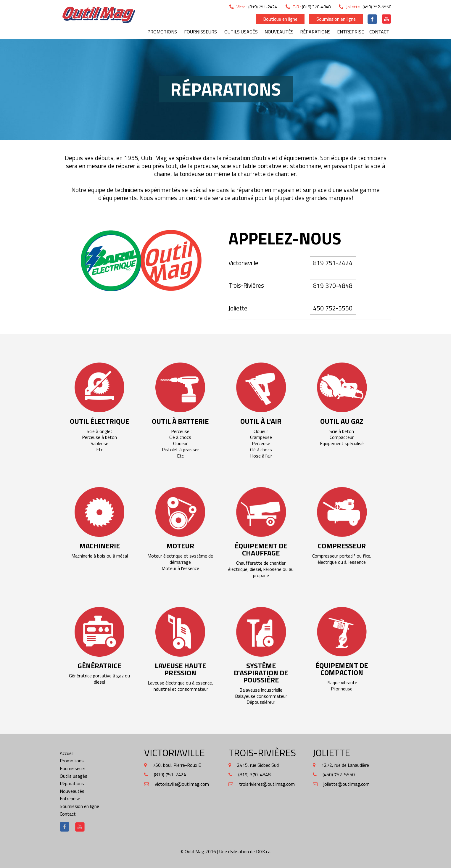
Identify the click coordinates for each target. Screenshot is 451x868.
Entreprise (351, 32)
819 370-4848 (333, 286)
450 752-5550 (333, 308)
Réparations (315, 32)
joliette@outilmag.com (347, 784)
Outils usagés (241, 32)
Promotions (162, 32)
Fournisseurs (200, 32)
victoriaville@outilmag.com (182, 784)
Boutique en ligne (280, 19)
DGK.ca (263, 851)
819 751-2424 (333, 263)
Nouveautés (279, 32)
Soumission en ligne (336, 19)
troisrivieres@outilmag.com (267, 784)
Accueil (67, 753)
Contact (379, 32)
